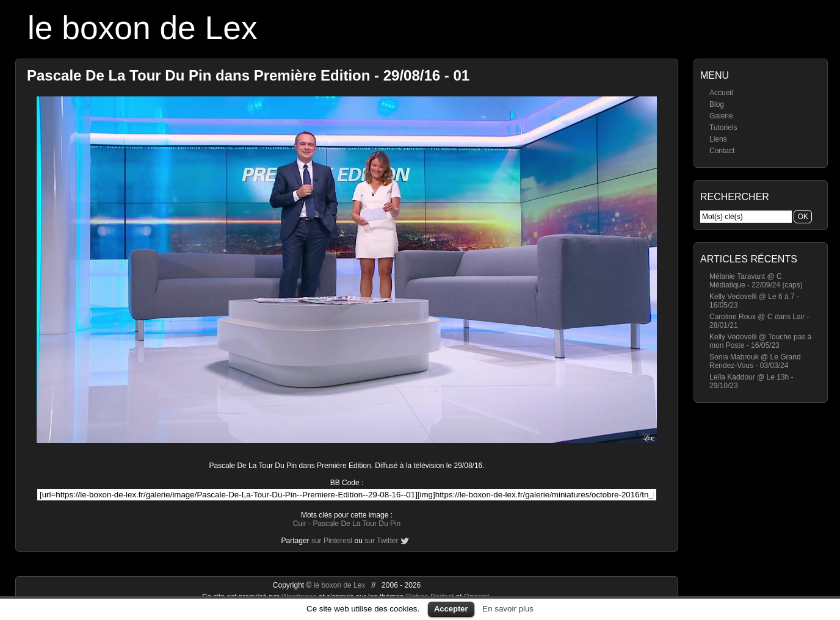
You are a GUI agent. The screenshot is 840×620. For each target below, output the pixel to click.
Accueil (721, 93)
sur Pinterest (332, 541)
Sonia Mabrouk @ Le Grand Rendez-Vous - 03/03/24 (755, 361)
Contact (722, 151)
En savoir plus (508, 609)
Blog (717, 104)
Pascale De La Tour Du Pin (357, 524)
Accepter (451, 609)
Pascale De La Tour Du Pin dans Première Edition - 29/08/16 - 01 (248, 75)
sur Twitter (381, 541)
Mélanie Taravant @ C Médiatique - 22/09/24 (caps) (756, 281)
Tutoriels (723, 128)
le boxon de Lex (143, 28)
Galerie (721, 116)
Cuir (300, 524)
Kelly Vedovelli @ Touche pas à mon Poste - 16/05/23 (760, 341)
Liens (718, 139)
